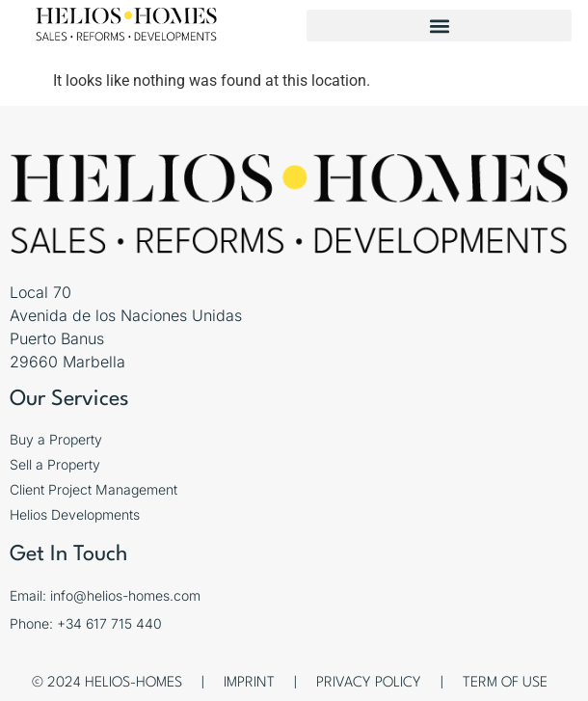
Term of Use (505, 683)
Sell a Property (55, 464)
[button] (439, 26)
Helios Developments (75, 514)
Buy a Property (56, 439)
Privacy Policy (369, 683)
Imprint (249, 683)
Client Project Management (94, 489)
